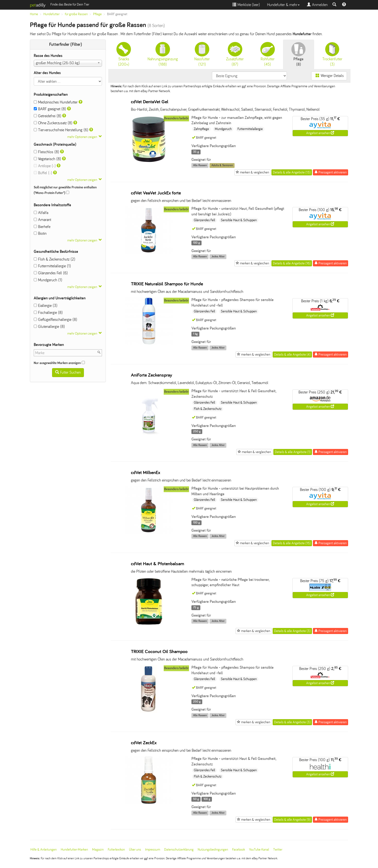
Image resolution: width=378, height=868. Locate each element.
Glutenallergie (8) (49, 327)
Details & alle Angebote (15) (292, 543)
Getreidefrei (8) (47, 116)
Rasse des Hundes (48, 56)
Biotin (40, 233)
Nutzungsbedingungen (213, 850)
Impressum (153, 850)
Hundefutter (51, 14)
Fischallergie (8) (48, 313)
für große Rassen (76, 14)
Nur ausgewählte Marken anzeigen (59, 363)
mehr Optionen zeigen (82, 137)
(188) (163, 54)
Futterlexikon (116, 850)
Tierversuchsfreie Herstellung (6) (61, 130)
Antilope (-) (45, 166)
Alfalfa (41, 213)
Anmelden (317, 5)
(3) (332, 54)
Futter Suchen (68, 372)
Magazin (98, 850)
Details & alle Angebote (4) (292, 355)
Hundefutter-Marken (74, 850)
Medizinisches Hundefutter (56, 102)
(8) (298, 54)
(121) (202, 54)
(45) (268, 54)
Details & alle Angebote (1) (293, 452)
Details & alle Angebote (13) (292, 172)
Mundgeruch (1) (48, 280)
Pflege (97, 14)
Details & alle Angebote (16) (292, 263)
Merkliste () (246, 5)
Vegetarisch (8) (47, 159)
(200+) (124, 54)
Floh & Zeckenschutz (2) (54, 259)
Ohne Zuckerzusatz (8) (53, 123)
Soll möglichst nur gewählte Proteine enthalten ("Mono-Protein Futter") (65, 190)
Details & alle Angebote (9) (292, 820)
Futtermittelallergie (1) (52, 266)
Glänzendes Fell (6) (51, 273)
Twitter (278, 850)
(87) (235, 54)
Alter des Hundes (47, 73)
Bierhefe (42, 227)
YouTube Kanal (259, 850)
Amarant (42, 220)
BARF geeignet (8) (50, 109)
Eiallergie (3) (46, 306)
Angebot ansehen (320, 133)
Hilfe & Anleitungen (44, 850)
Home (34, 14)
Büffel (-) (43, 173)
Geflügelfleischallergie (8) (55, 320)
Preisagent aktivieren (331, 172)
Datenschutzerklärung (179, 850)
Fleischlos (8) (46, 152)
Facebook (239, 850)
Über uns (135, 850)
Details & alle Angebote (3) (292, 631)
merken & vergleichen (252, 172)
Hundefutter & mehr (283, 5)
